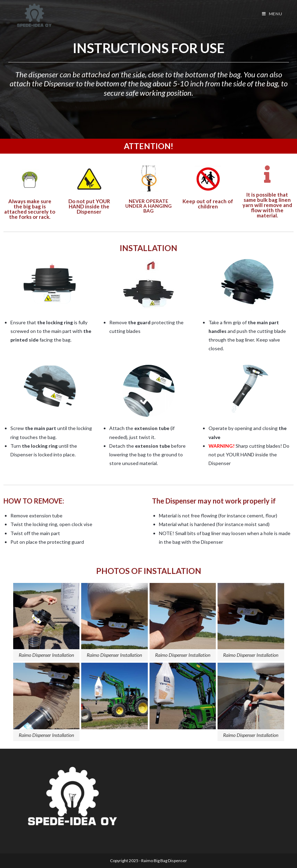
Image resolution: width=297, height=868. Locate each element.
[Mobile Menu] (272, 14)
